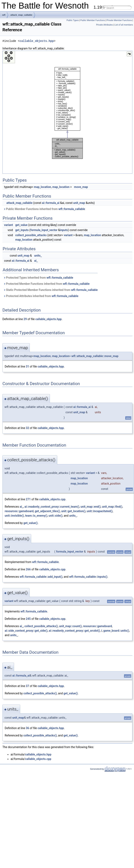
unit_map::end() (91, 507)
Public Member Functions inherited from (44, 209)
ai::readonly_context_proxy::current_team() (52, 507)
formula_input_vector (44, 230)
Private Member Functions (119, 20)
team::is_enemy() (36, 516)
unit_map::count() (70, 626)
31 (27, 366)
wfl (4, 15)
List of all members (124, 25)
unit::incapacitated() (100, 511)
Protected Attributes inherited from (41, 296)
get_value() (31, 523)
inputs (64, 230)
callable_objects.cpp (52, 499)
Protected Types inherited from (38, 278)
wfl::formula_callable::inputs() (88, 577)
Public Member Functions (93, 20)
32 (27, 428)
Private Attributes (104, 25)
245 (28, 619)
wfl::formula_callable (72, 209)
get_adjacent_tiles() (47, 511)
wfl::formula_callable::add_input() (41, 577)
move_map (81, 187)
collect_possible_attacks (31, 235)
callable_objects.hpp (37, 41)
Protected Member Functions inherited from (47, 284)
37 (27, 686)
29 (25, 319)
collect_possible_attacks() (41, 626)
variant (8, 225)
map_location (42, 187)
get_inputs (22, 230)
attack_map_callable (21, 15)
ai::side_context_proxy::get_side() (26, 631)
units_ (38, 256)
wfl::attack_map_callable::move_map (95, 356)
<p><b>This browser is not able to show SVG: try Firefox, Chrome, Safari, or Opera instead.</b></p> (67, 112)
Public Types (73, 20)
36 (27, 728)
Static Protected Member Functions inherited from (51, 290)
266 (28, 569)
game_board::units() (116, 631)
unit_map (79, 203)
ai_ (36, 261)
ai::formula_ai (51, 203)
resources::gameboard (19, 511)
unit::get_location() (73, 511)
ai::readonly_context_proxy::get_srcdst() (74, 631)
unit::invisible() (14, 516)
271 (28, 499)
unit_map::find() (112, 507)
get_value (21, 225)
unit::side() (56, 516)
